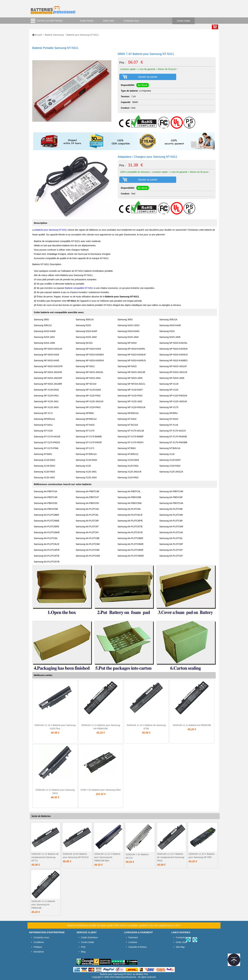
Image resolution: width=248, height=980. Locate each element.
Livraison (133, 942)
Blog (83, 952)
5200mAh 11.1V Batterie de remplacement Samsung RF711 (45, 857)
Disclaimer (39, 952)
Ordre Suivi (108, 21)
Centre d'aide (184, 21)
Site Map (180, 947)
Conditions (39, 942)
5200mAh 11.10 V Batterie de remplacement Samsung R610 (171, 857)
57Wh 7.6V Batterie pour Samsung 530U (101, 790)
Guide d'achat (87, 21)
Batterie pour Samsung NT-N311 (52, 230)
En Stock (143, 85)
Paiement (133, 937)
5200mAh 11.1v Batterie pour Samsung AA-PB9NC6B (43, 905)
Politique (38, 947)
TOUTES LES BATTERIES (50, 21)
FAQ (83, 947)
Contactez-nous (131, 21)
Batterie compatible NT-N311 (80, 288)
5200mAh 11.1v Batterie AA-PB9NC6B (192, 725)
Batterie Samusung (54, 35)
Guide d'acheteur (89, 937)
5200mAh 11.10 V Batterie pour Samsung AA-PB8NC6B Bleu (107, 857)
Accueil (38, 35)
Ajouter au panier (148, 77)
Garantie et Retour (138, 947)
